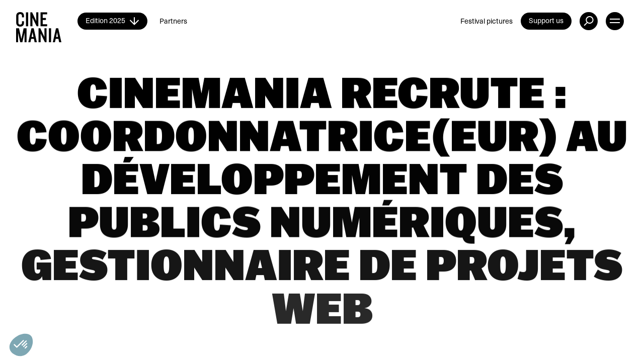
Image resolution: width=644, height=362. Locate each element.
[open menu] (615, 21)
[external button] (589, 21)
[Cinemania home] (47, 21)
